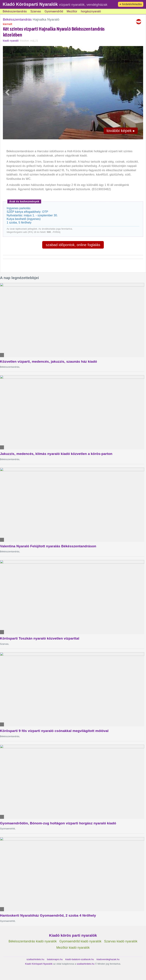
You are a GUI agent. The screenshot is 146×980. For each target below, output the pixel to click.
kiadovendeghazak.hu (108, 959)
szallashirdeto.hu (35, 959)
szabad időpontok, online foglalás (73, 245)
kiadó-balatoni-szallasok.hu (80, 959)
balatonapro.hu (55, 959)
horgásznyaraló (91, 11)
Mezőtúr (72, 11)
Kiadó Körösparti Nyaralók (30, 4)
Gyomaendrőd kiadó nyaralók (80, 941)
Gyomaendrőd (54, 11)
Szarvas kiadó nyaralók (121, 941)
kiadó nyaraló (11, 41)
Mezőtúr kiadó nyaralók (73, 948)
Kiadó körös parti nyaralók (73, 935)
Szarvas (36, 11)
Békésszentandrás (15, 11)
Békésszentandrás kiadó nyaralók (33, 941)
